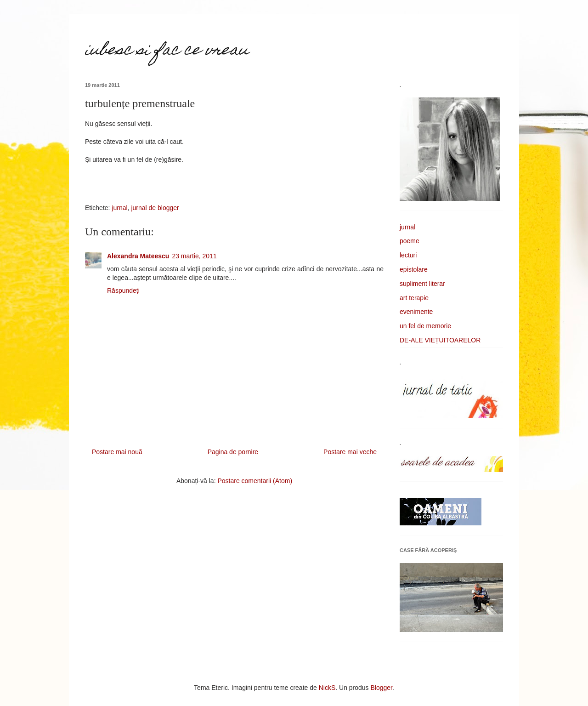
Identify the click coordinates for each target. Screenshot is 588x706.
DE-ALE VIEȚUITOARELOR (440, 340)
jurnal (119, 208)
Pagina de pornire (233, 452)
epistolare (414, 269)
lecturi (408, 255)
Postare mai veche (350, 452)
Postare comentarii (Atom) (255, 481)
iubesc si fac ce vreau (167, 51)
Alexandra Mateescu (138, 256)
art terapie (414, 298)
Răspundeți (123, 290)
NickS (327, 688)
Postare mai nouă (117, 452)
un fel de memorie (425, 326)
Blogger (382, 688)
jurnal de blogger (155, 208)
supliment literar (422, 284)
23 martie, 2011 (194, 256)
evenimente (416, 312)
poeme (410, 241)
